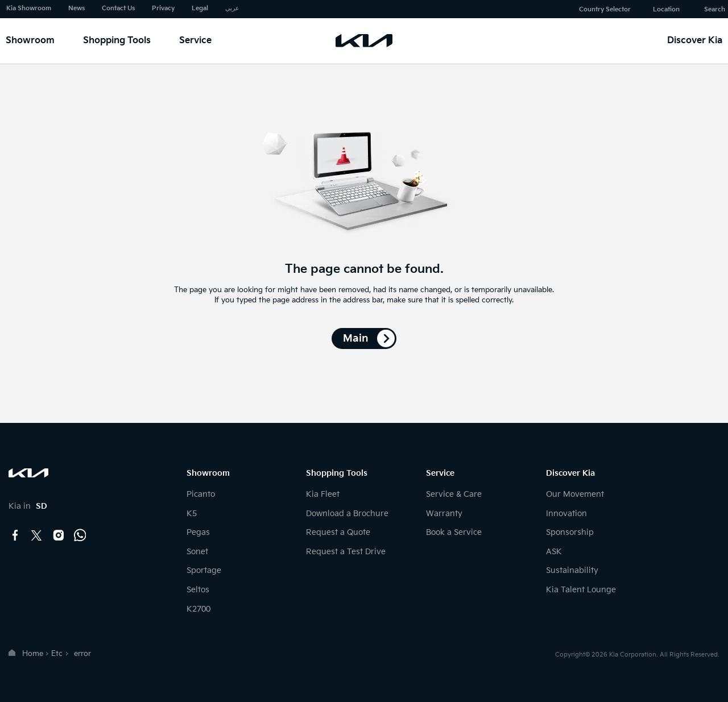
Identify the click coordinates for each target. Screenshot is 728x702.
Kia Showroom (29, 8)
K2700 (198, 609)
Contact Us (118, 8)
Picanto (201, 494)
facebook (15, 535)
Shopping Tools (117, 41)
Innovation (566, 514)
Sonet (197, 552)
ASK (554, 552)
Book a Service (454, 532)
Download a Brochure (347, 514)
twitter (37, 535)
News (76, 8)
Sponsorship (570, 532)
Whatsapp (80, 535)
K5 (192, 514)
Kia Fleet (323, 494)
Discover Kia (695, 41)
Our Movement (575, 494)
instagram (59, 535)
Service (195, 41)
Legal (200, 8)
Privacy (163, 8)
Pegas (198, 532)
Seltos (198, 590)
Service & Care (454, 494)
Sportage (204, 570)
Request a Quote (338, 532)
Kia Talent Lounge (581, 590)
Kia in (28, 506)
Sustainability (572, 570)
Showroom (30, 41)
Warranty (444, 514)
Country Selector (605, 9)
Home (33, 654)
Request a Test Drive (346, 552)
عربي (232, 8)
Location (666, 9)
